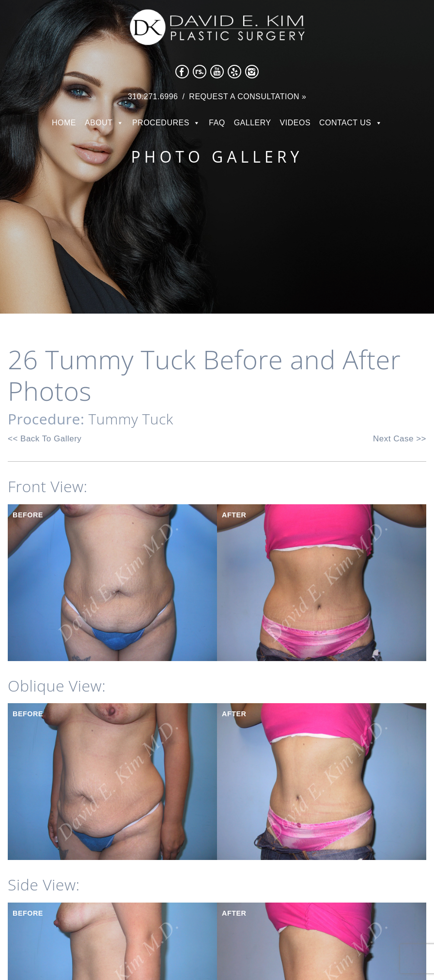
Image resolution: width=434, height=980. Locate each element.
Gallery (253, 123)
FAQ (217, 123)
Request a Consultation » (248, 97)
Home (64, 123)
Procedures (161, 123)
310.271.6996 (153, 97)
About (99, 123)
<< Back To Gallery (45, 439)
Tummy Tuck (131, 419)
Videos (295, 123)
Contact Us (345, 123)
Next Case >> (400, 439)
